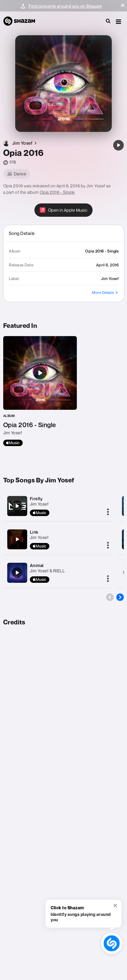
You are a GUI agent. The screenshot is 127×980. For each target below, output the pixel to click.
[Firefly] (17, 506)
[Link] (17, 539)
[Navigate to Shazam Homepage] (22, 21)
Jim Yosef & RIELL (47, 571)
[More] (108, 512)
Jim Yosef (39, 504)
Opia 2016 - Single (57, 192)
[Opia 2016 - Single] (40, 391)
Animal (37, 565)
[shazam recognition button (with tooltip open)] (112, 943)
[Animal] (17, 573)
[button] (123, 5)
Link (34, 532)
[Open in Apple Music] (64, 210)
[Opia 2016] (118, 145)
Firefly (36, 499)
